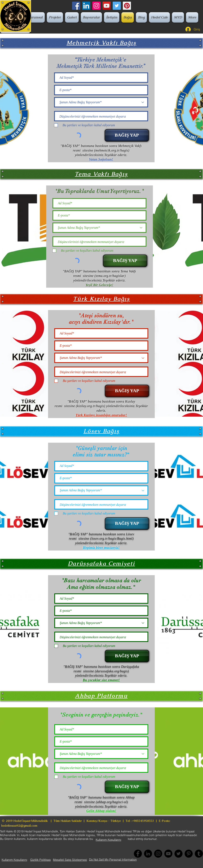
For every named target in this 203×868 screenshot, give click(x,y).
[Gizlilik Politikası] (40, 860)
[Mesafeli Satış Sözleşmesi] (70, 860)
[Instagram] (158, 854)
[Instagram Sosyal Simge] (96, 6)
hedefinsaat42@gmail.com (19, 826)
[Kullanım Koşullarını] (108, 840)
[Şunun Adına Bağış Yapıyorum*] (101, 102)
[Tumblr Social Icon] (199, 854)
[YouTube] (107, 6)
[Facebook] (76, 6)
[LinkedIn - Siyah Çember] (148, 854)
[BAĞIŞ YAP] (127, 135)
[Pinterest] (127, 6)
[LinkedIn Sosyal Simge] (86, 6)
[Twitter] (117, 6)
